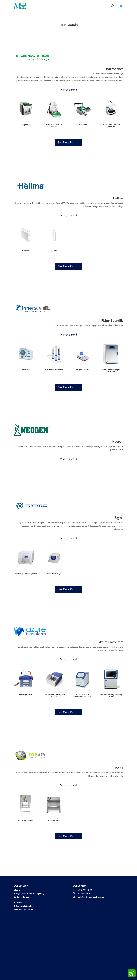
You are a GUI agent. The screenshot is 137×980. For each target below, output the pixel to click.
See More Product (68, 142)
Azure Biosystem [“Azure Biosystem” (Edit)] (111, 642)
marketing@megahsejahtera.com (89, 897)
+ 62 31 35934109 (82, 890)
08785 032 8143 (82, 893)
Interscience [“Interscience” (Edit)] (115, 69)
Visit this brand (69, 90)
